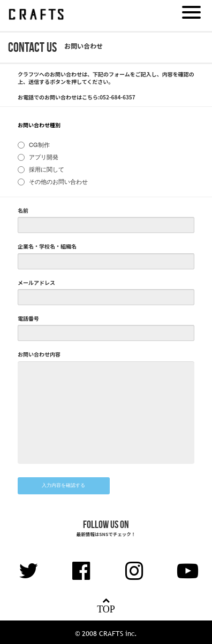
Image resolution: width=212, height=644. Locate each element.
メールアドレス (36, 283)
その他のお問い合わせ (58, 183)
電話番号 (28, 319)
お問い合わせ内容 (39, 354)
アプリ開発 (44, 158)
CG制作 (39, 146)
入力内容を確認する (63, 486)
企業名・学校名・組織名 (47, 246)
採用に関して (47, 170)
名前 (23, 211)
